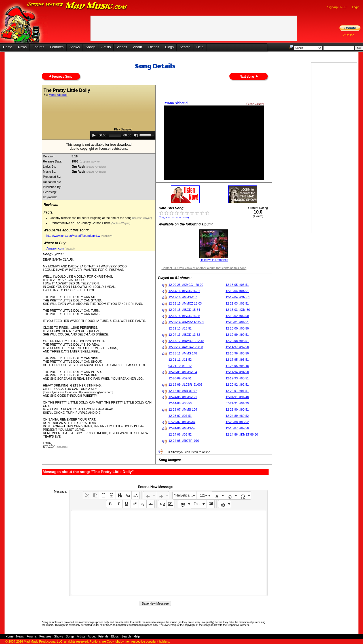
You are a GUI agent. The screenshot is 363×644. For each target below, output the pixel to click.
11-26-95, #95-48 (237, 366)
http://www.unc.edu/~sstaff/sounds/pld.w (73, 236)
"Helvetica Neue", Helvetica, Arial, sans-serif (185, 495)
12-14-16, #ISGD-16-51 (184, 291)
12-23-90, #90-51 (237, 409)
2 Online (349, 35)
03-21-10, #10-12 (180, 366)
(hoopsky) (106, 236)
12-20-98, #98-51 (237, 341)
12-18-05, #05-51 (237, 285)
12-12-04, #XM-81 (238, 297)
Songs (90, 47)
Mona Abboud (58, 95)
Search (185, 47)
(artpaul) (69, 249)
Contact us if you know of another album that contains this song (204, 268)
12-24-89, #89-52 (237, 416)
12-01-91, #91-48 (237, 397)
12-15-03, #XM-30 (238, 310)
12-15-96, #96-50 (237, 353)
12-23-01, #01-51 (237, 322)
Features (57, 47)
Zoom (198, 504)
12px (204, 495)
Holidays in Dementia (214, 260)
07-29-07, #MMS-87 (182, 422)
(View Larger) (255, 104)
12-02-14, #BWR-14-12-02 (186, 322)
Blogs (169, 47)
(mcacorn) (62, 447)
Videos (122, 47)
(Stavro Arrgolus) (96, 167)
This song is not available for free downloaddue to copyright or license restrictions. (99, 147)
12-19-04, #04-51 (237, 291)
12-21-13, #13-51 (180, 328)
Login (356, 7)
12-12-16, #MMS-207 (183, 297)
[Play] (94, 135)
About (137, 47)
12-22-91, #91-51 (237, 391)
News (22, 47)
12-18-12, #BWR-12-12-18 (186, 341)
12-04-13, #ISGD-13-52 (184, 335)
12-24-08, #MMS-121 (183, 397)
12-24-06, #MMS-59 (182, 428)
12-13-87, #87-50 (237, 428)
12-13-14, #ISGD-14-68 (184, 316)
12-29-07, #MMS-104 (183, 409)
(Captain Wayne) (90, 162)
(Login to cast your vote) (174, 217)
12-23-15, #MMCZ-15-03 (185, 303)
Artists (106, 47)
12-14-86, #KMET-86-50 (242, 434)
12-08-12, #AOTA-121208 (186, 347)
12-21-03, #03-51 (237, 303)
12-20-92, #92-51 (237, 385)
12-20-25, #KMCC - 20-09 (186, 285)
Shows (75, 47)
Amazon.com (55, 248)
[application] (123, 135)
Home (8, 47)
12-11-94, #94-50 (237, 372)
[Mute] (136, 135)
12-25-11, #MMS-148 (183, 353)
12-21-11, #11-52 (180, 360)
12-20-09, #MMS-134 (183, 372)
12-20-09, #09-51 (180, 378)
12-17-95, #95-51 (237, 360)
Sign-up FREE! (337, 7)
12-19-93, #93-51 (237, 378)
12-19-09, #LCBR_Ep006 (185, 385)
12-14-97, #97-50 (237, 347)
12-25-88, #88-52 (237, 422)
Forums (38, 47)
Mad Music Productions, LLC (43, 641)
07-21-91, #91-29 (237, 403)
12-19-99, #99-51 (237, 335)
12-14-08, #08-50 (180, 403)
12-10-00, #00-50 (237, 328)
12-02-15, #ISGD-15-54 (184, 310)
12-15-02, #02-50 (237, 316)
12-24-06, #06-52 (180, 434)
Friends (153, 47)
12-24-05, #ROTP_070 (184, 441)
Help (200, 47)
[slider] (115, 135)
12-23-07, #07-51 (180, 416)
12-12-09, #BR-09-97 (183, 391)
